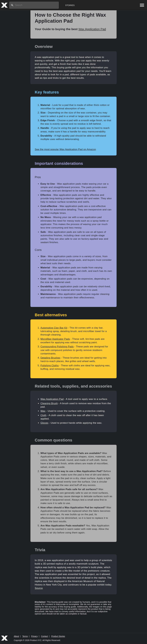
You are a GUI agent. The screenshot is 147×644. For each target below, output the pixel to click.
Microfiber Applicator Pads (55, 339)
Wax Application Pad (92, 29)
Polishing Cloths (50, 366)
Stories (70, 5)
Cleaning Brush (49, 403)
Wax (43, 411)
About (16, 636)
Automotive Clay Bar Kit (54, 328)
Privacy (34, 636)
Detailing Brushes (50, 358)
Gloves (44, 423)
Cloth (43, 415)
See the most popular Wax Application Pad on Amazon (65, 149)
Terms (25, 636)
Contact (45, 636)
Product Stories (58, 636)
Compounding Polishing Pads (57, 347)
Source (39, 588)
